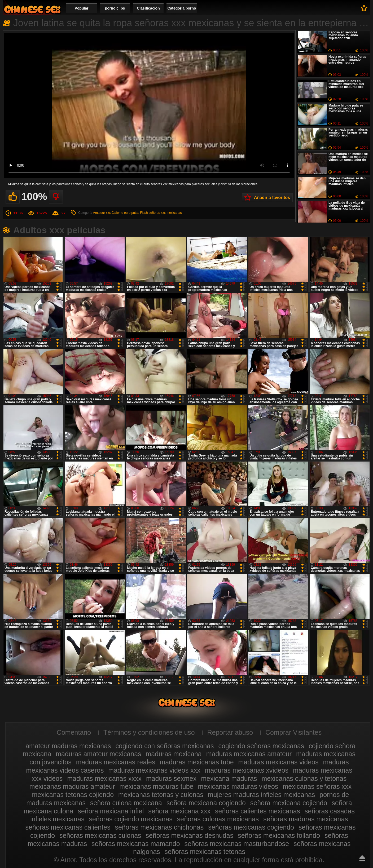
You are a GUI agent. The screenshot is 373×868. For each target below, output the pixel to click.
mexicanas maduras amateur (72, 786)
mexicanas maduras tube (156, 786)
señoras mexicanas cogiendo (251, 827)
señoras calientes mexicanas (258, 811)
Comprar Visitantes (293, 732)
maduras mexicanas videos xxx (154, 770)
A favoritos (364, 8)
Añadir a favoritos (272, 198)
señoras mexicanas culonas (100, 835)
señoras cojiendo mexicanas (131, 819)
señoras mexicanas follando (279, 835)
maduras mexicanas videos (278, 762)
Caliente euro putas (125, 213)
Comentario (74, 732)
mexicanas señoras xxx (317, 786)
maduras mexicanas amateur (249, 754)
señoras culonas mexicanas (218, 819)
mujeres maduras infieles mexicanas (261, 795)
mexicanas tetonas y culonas (161, 795)
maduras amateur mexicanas (98, 754)
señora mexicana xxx (179, 811)
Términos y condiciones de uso (149, 732)
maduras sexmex (171, 778)
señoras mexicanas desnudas (190, 835)
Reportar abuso (230, 732)
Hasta (362, 858)
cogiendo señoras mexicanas (261, 746)
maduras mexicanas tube (197, 762)
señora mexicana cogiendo (206, 803)
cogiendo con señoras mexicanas (165, 746)
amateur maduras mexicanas (68, 746)
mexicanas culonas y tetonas (304, 778)
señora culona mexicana (126, 803)
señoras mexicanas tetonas (205, 852)
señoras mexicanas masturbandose (237, 844)
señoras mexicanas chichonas (159, 827)
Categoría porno (182, 8)
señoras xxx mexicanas (165, 213)
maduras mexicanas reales (116, 762)
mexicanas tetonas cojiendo (73, 795)
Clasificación (148, 8)
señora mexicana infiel (111, 811)
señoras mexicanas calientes (68, 827)
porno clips (115, 8)
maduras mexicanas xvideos (247, 770)
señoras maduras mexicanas (306, 819)
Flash (144, 213)
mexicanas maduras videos (238, 786)
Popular (81, 8)
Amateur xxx (102, 213)
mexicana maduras (229, 778)
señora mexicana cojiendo (289, 803)
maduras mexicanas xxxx (104, 778)
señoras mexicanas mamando (136, 844)
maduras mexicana (174, 754)
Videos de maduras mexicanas (32, 9)
